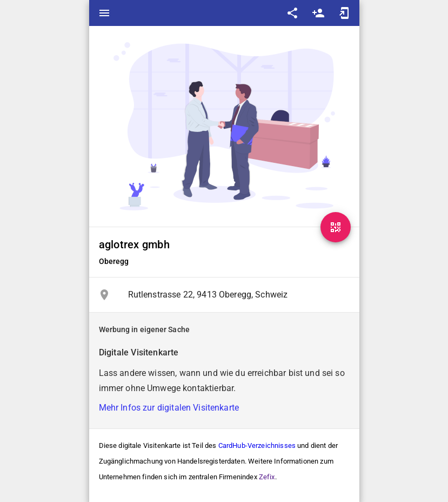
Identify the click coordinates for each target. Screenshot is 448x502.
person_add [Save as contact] (318, 13)
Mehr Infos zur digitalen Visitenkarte (169, 408)
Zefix (267, 477)
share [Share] (292, 13)
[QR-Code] (336, 227)
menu (104, 13)
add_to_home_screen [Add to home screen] (344, 13)
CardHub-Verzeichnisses (257, 445)
